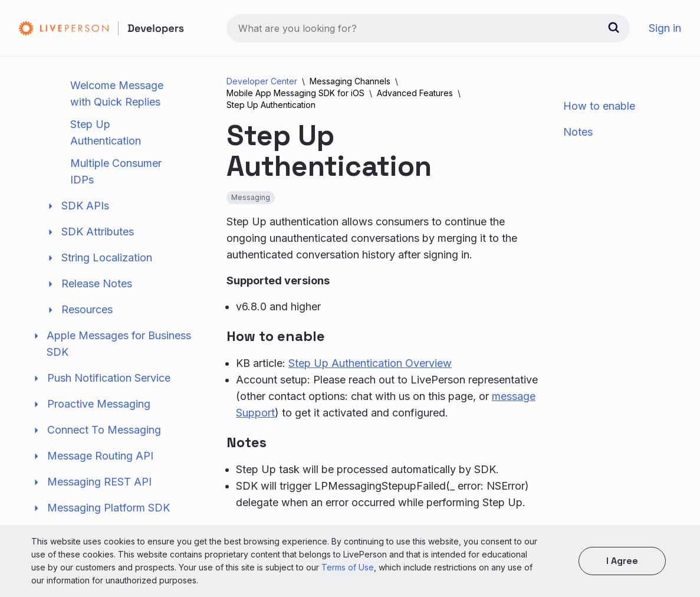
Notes (578, 132)
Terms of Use (348, 567)
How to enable (599, 106)
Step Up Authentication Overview (370, 363)
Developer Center (262, 81)
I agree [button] (622, 561)
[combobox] (428, 28)
